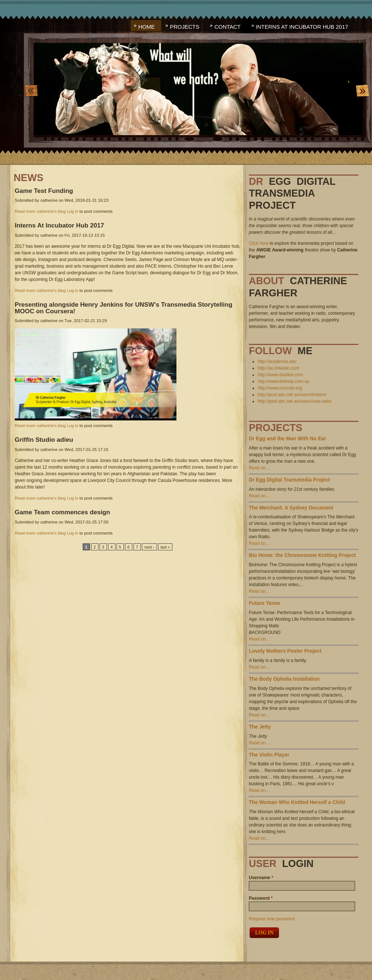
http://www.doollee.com (280, 375)
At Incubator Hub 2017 (59, 225)
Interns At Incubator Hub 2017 (302, 27)
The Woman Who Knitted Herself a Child (297, 802)
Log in (73, 211)
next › (149, 547)
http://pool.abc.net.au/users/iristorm (292, 395)
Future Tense (264, 603)
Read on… (259, 468)
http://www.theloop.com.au (284, 381)
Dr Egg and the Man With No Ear (287, 439)
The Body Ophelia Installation (284, 679)
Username (261, 878)
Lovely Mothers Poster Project (285, 651)
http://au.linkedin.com (278, 368)
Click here (259, 243)
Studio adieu (44, 440)
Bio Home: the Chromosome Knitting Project (302, 555)
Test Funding (44, 191)
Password (261, 898)
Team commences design (62, 512)
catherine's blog (51, 211)
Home (146, 27)
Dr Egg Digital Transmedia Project (289, 480)
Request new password (272, 919)
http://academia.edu (277, 362)
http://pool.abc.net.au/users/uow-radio (295, 401)
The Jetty (260, 727)
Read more (25, 211)
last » (165, 547)
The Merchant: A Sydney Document (291, 508)
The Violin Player (269, 755)
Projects (185, 27)
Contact (227, 27)
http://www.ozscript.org (280, 388)
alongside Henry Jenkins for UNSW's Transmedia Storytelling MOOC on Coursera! (124, 308)
